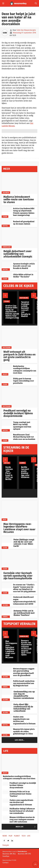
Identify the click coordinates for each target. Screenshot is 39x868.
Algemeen (6, 192)
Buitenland (7, 226)
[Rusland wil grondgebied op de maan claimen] (7, 221)
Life (29, 836)
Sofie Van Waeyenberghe (26, 30)
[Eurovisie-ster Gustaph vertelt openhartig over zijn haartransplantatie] (19, 560)
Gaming (22, 463)
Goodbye (6, 856)
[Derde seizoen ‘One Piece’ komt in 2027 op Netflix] (10, 460)
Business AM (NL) (9, 854)
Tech (24, 836)
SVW (5, 33)
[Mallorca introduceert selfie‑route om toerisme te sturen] (19, 184)
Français (6, 845)
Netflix (7, 463)
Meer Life (26, 827)
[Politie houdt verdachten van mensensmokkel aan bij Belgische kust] (7, 682)
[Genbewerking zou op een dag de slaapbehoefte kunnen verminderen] (7, 692)
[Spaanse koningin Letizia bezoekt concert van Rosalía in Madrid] (7, 264)
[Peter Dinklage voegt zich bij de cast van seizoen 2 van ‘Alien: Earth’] (7, 540)
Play (37, 636)
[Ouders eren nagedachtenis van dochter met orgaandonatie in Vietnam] (7, 717)
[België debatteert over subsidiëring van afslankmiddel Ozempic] (19, 238)
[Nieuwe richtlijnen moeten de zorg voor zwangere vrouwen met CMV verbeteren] (6, 818)
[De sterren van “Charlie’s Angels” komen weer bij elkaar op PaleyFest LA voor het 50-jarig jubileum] (7, 585)
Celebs (5, 216)
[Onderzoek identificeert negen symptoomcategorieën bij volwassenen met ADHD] (7, 598)
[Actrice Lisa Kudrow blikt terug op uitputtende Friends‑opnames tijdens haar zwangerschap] (7, 209)
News (5, 520)
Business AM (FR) (24, 854)
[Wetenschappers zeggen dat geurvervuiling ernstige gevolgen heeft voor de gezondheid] (7, 669)
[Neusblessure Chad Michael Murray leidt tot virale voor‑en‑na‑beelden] (7, 435)
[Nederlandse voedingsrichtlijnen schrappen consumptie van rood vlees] (7, 367)
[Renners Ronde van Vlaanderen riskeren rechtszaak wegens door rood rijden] (26, 633)
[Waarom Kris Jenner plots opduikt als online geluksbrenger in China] (7, 730)
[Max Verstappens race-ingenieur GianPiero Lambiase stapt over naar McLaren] (19, 511)
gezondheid (7, 605)
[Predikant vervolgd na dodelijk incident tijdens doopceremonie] (19, 397)
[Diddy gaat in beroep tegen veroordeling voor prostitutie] (7, 379)
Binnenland (7, 247)
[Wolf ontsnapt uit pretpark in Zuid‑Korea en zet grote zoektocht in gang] (19, 339)
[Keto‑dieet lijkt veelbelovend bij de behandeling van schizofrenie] (7, 705)
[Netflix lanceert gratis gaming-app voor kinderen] (26, 460)
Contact (5, 863)
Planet (17, 836)
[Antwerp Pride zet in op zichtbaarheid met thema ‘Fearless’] (7, 611)
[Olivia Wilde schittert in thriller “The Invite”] (7, 274)
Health (5, 374)
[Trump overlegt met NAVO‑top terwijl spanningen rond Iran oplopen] (7, 423)
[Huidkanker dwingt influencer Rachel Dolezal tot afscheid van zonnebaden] (6, 809)
